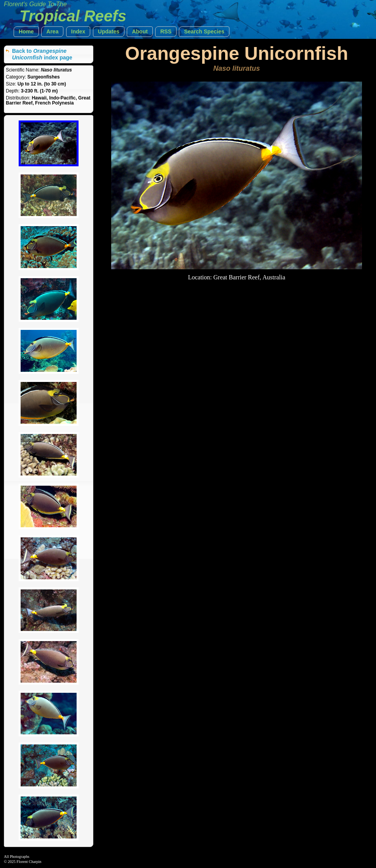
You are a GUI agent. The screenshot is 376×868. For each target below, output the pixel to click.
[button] (26, 32)
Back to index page (42, 54)
